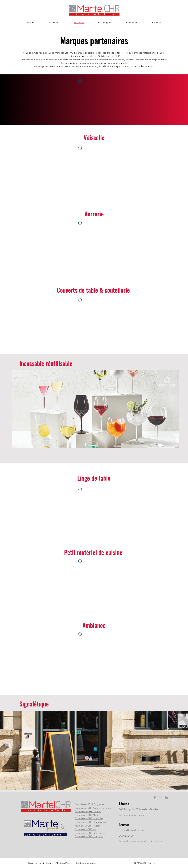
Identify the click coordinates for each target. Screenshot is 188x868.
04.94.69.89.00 (126, 836)
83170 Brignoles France (131, 815)
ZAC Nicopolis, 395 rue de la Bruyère (139, 809)
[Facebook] (155, 798)
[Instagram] (161, 798)
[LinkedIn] (166, 798)
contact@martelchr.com (132, 830)
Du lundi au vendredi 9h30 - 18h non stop (141, 841)
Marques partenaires (94, 40)
